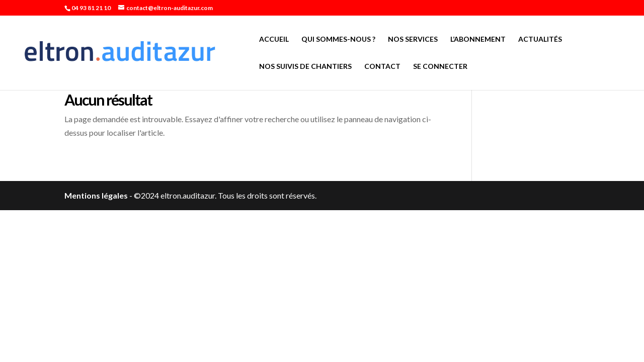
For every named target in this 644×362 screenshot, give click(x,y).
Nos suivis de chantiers (305, 67)
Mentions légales (96, 195)
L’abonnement (478, 39)
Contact (382, 67)
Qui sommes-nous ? (338, 39)
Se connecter (440, 67)
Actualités (540, 39)
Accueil (274, 39)
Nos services (413, 39)
